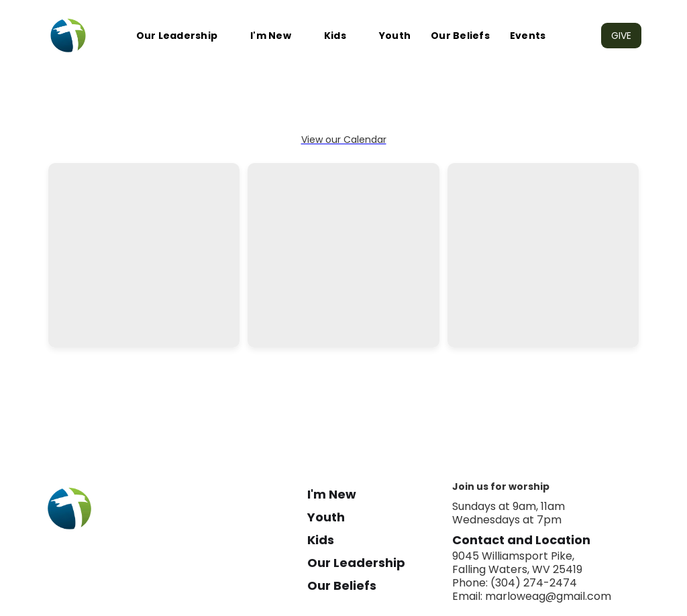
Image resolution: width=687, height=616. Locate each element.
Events (528, 36)
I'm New (271, 36)
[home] (68, 36)
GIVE (621, 36)
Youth (395, 36)
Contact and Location (521, 540)
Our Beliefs (460, 36)
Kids (335, 36)
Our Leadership (177, 36)
